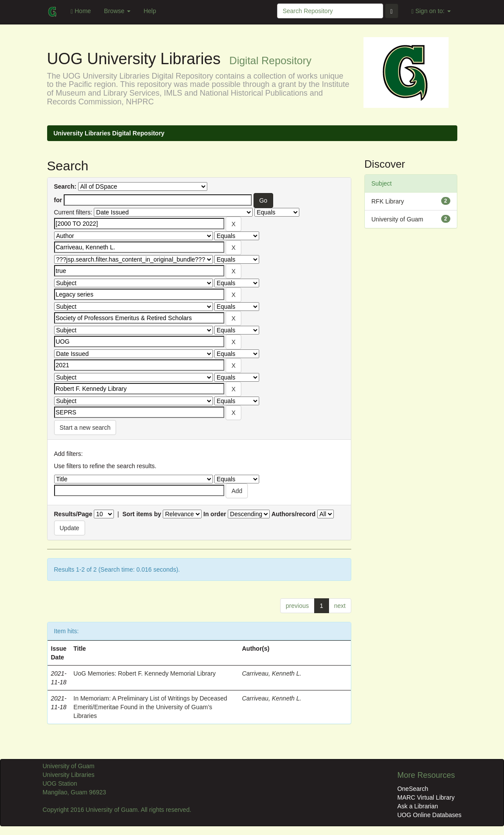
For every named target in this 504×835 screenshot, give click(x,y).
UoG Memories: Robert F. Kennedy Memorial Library (144, 673)
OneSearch (413, 789)
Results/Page (73, 514)
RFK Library (388, 201)
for (58, 200)
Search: (65, 186)
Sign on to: (431, 11)
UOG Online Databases (429, 815)
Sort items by (142, 514)
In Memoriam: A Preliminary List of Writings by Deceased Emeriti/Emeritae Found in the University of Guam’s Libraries (150, 707)
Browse (117, 11)
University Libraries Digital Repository (109, 133)
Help (150, 11)
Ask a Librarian (417, 806)
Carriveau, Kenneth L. (271, 673)
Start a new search (85, 428)
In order (215, 514)
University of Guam (397, 219)
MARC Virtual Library (426, 797)
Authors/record (293, 514)
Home (81, 11)
